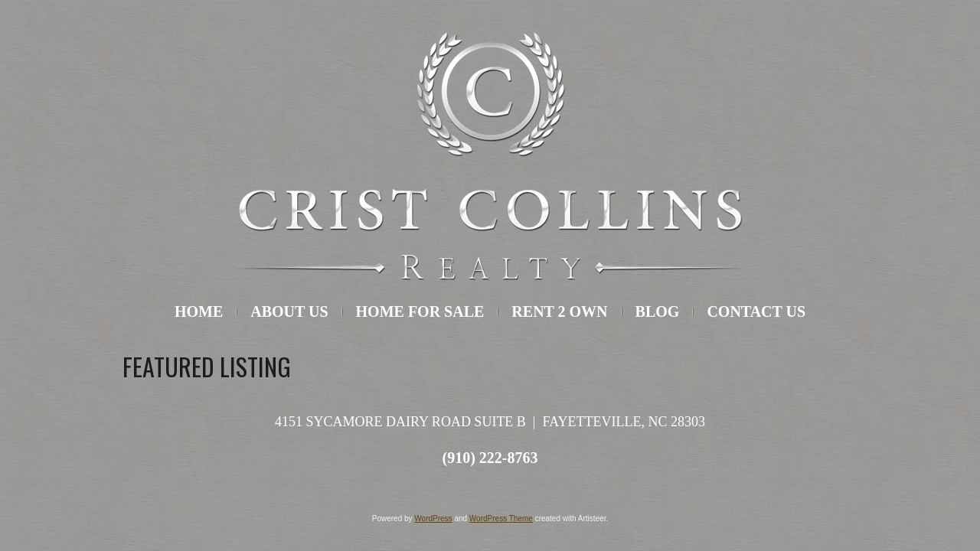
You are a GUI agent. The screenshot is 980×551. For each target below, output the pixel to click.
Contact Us (756, 311)
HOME (199, 311)
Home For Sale (420, 311)
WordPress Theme (501, 518)
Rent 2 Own (559, 311)
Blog (658, 311)
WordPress (433, 518)
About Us (289, 311)
